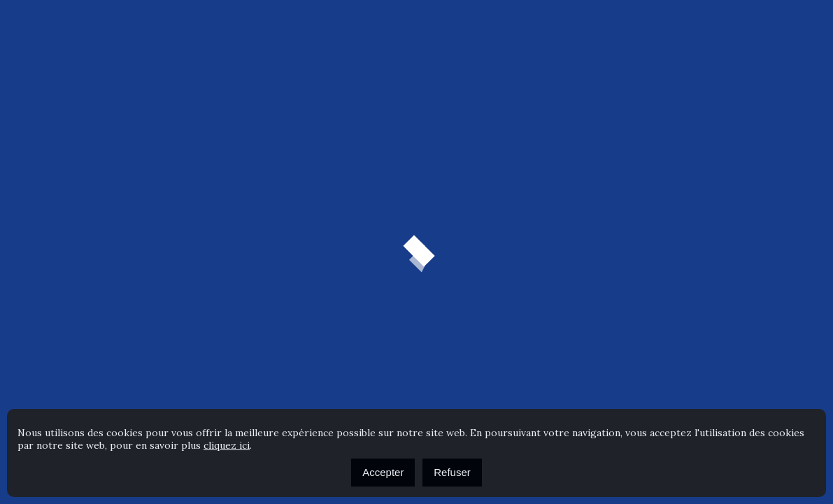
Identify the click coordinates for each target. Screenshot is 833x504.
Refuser (452, 472)
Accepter (383, 472)
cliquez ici (227, 445)
